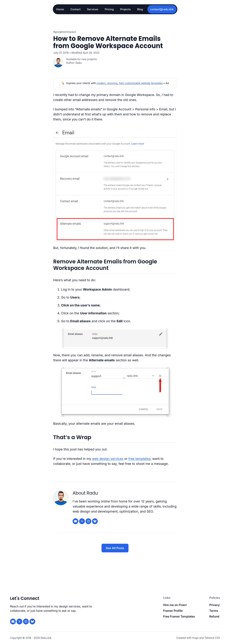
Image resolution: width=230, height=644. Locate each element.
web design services (108, 459)
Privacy (215, 605)
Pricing (109, 9)
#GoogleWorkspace (65, 32)
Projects (126, 9)
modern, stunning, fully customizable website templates (130, 83)
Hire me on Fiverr (175, 605)
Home (60, 9)
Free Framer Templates (179, 616)
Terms (214, 611)
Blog (140, 9)
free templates (139, 459)
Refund (214, 616)
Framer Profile (173, 611)
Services (93, 9)
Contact (76, 9)
